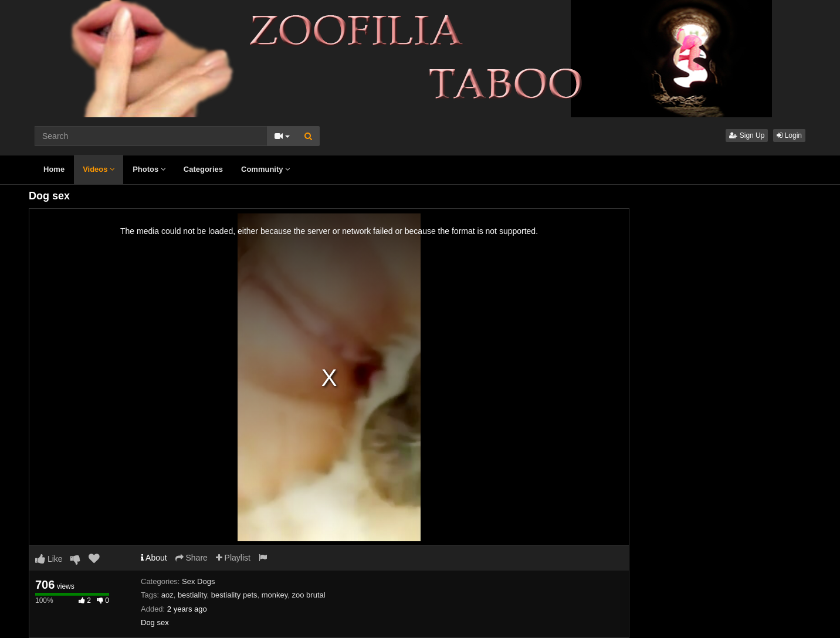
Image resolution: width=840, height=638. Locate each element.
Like (49, 559)
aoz (167, 595)
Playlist (233, 558)
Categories (203, 169)
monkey (275, 595)
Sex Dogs (198, 581)
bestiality (192, 595)
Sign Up (747, 135)
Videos (99, 169)
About (154, 558)
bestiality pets (234, 595)
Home (54, 169)
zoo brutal (309, 595)
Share (192, 558)
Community (265, 169)
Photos (149, 169)
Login (789, 135)
